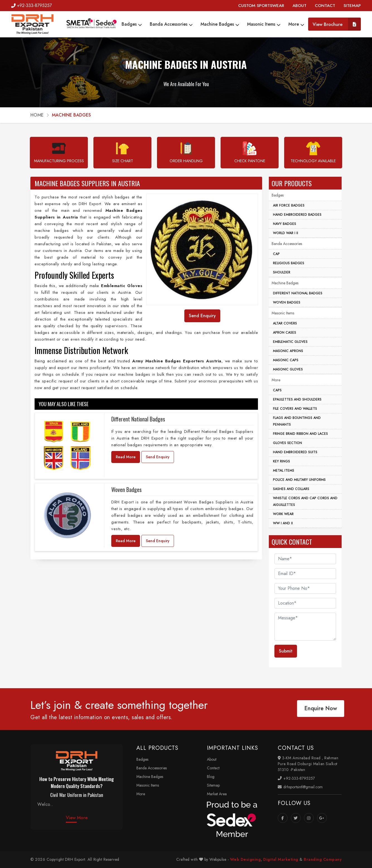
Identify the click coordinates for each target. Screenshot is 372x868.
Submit (286, 651)
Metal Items (284, 471)
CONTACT (325, 6)
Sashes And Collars (291, 489)
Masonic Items (264, 24)
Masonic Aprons (288, 351)
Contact (213, 768)
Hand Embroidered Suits (295, 452)
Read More (126, 457)
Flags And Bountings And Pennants (297, 421)
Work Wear (283, 514)
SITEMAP (352, 6)
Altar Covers (285, 323)
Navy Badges (285, 224)
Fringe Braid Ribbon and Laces (300, 434)
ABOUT (299, 6)
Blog (211, 777)
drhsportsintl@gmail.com (300, 787)
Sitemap (213, 785)
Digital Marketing (281, 859)
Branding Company (323, 859)
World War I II (286, 233)
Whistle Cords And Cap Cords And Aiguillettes (305, 501)
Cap (276, 254)
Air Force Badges (289, 205)
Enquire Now (318, 708)
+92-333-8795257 (32, 5)
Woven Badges (126, 489)
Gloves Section (288, 443)
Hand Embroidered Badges (297, 215)
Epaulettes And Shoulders (297, 399)
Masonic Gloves (288, 369)
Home (37, 115)
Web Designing (246, 859)
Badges (132, 24)
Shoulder (282, 272)
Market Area (217, 794)
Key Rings (282, 461)
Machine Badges (220, 24)
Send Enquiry (158, 457)
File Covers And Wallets (295, 409)
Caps (277, 390)
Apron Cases (285, 333)
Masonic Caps (286, 360)
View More (77, 818)
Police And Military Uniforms (299, 480)
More (296, 24)
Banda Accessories (171, 24)
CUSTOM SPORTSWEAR (261, 6)
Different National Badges (138, 419)
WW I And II (283, 523)
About (212, 759)
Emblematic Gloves (290, 342)
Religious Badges (289, 263)
